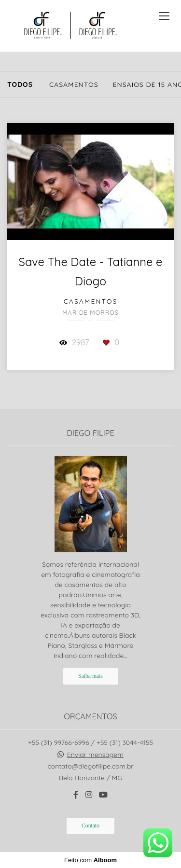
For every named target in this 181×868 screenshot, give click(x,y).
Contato (90, 826)
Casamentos (74, 84)
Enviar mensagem (95, 755)
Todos (20, 84)
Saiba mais (90, 676)
